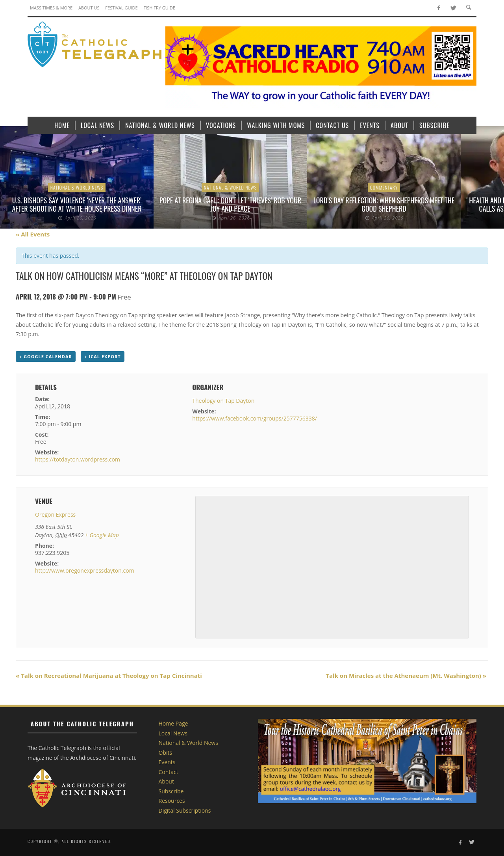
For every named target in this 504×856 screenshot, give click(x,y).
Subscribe (171, 791)
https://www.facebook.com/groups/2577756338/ (255, 418)
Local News (173, 733)
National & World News (77, 187)
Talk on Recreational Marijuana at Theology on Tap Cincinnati (109, 675)
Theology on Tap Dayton (223, 401)
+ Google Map (102, 535)
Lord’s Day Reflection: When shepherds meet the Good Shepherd (384, 205)
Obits (166, 753)
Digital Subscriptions (185, 810)
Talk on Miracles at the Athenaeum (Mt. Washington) (406, 675)
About (166, 781)
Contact (169, 772)
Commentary (384, 187)
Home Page (173, 723)
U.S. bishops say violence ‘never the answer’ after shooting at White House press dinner (77, 205)
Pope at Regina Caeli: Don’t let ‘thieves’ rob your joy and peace (230, 205)
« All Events (33, 234)
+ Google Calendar (46, 356)
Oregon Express (55, 515)
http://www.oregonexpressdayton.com (85, 570)
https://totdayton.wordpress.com (78, 459)
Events (167, 762)
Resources (172, 801)
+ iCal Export (102, 356)
